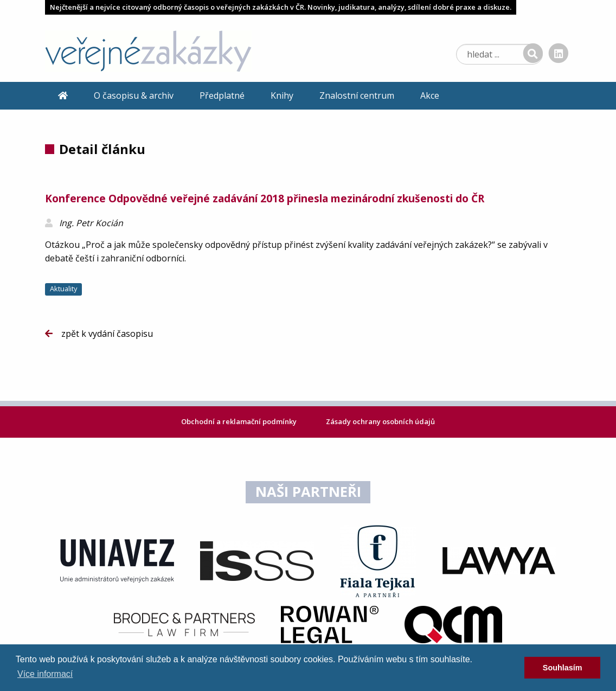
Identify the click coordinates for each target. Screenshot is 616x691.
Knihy (282, 95)
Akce (430, 95)
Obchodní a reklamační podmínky (240, 421)
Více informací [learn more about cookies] (45, 674)
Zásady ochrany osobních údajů (380, 421)
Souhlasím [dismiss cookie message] (563, 668)
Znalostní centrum (357, 95)
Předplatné (222, 95)
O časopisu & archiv (134, 95)
